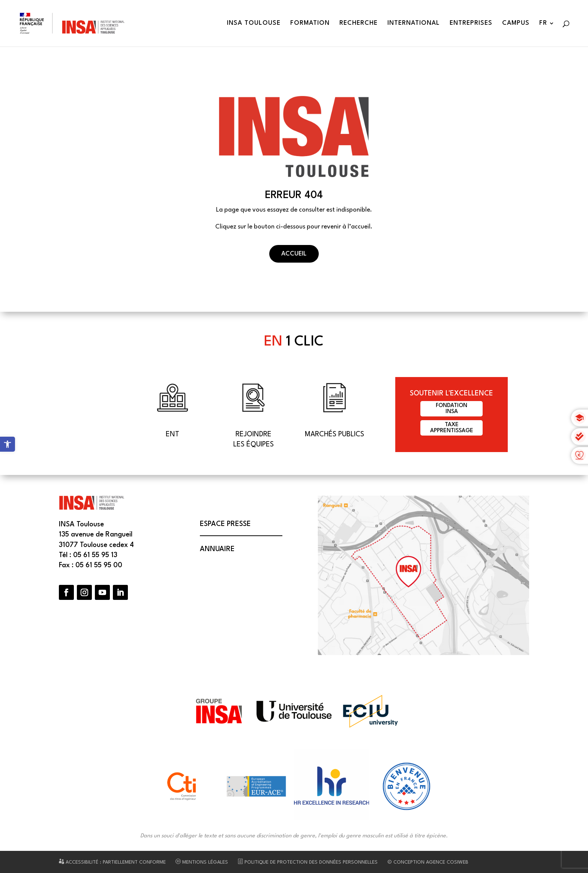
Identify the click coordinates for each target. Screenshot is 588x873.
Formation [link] (310, 23)
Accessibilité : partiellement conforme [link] (112, 862)
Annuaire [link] (217, 549)
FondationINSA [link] (451, 409)
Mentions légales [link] (202, 862)
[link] (7, 444)
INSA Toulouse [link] (254, 23)
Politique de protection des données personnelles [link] (308, 862)
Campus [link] (516, 23)
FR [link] (543, 23)
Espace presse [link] (225, 524)
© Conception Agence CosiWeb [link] (428, 862)
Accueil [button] (294, 254)
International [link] (414, 23)
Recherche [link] (358, 23)
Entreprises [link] (471, 23)
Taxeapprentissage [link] (452, 428)
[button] (66, 592)
